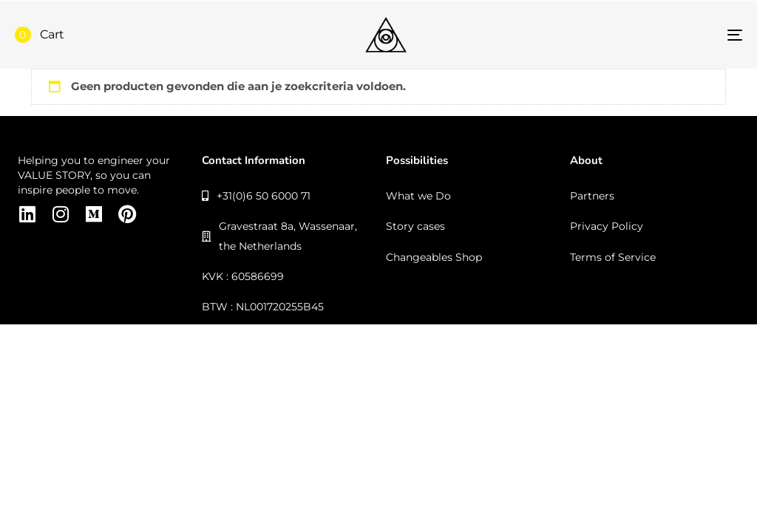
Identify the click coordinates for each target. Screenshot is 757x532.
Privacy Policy (607, 226)
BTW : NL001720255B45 (263, 307)
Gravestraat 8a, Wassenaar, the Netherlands (279, 236)
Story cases (415, 226)
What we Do (418, 196)
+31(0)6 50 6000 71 (256, 196)
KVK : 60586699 (243, 276)
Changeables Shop (434, 257)
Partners (592, 196)
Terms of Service (613, 257)
